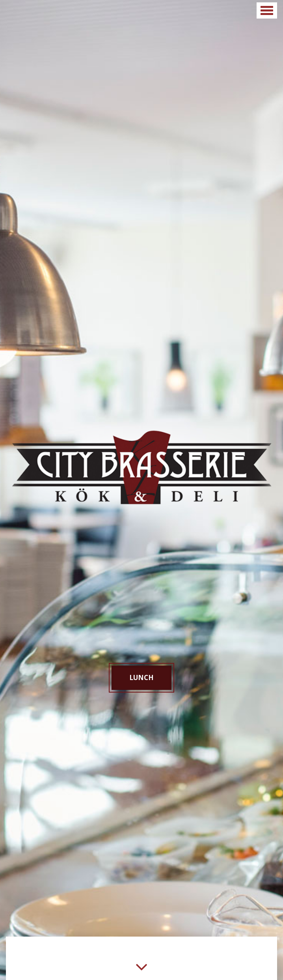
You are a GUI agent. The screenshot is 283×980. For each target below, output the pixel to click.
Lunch (141, 677)
